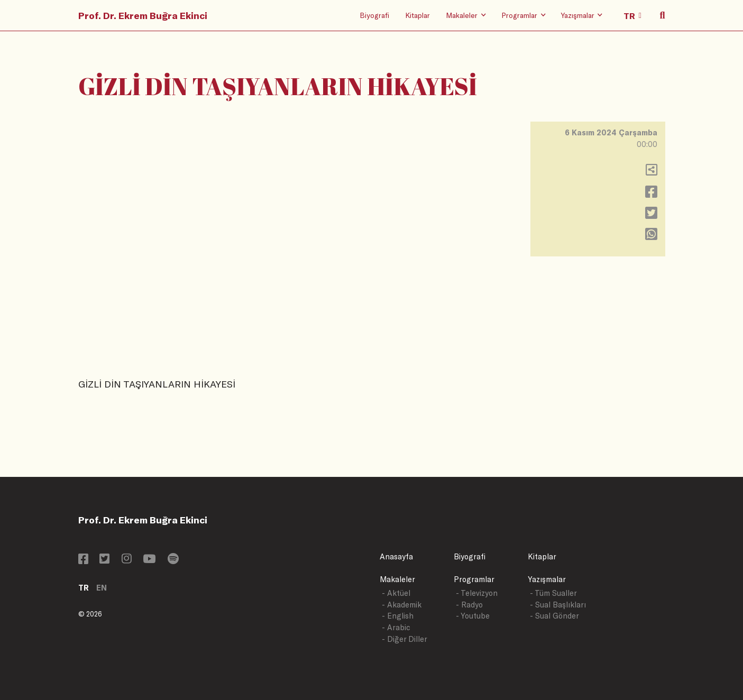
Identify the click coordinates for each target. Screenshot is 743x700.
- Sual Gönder (554, 616)
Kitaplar (418, 15)
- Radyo (469, 605)
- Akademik (402, 605)
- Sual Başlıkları (558, 605)
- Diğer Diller (405, 639)
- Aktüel (396, 593)
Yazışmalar (547, 579)
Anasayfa (396, 556)
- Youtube (473, 616)
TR (84, 588)
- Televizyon (477, 593)
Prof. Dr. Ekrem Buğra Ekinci (143, 15)
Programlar (474, 579)
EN (102, 588)
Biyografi (374, 15)
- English (398, 616)
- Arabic (396, 627)
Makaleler (397, 579)
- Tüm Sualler (553, 593)
